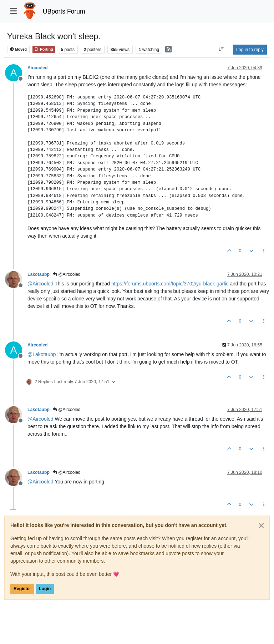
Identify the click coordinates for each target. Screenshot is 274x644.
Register (22, 589)
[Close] (261, 526)
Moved (18, 49)
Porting (44, 49)
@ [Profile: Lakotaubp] (42, 354)
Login (45, 589)
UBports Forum (64, 11)
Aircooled (38, 68)
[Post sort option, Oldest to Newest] (221, 50)
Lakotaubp (39, 274)
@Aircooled (67, 274)
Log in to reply (250, 50)
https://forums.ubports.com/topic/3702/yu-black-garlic (170, 284)
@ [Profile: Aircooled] (40, 284)
